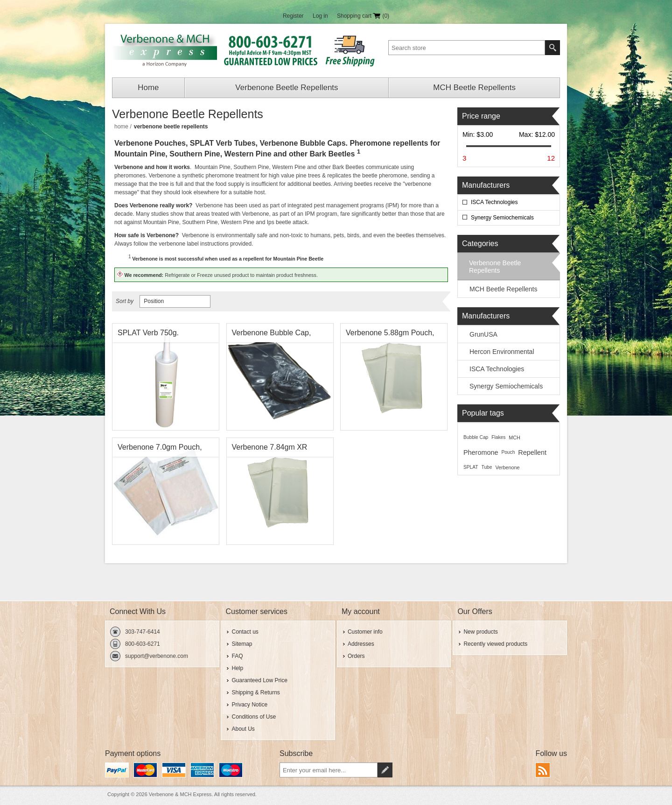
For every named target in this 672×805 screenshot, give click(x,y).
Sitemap (242, 644)
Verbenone (507, 467)
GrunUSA (483, 334)
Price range (481, 116)
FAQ (237, 656)
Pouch (508, 452)
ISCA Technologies (494, 202)
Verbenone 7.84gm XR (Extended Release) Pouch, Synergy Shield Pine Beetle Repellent (278, 450)
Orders (356, 656)
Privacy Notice (249, 705)
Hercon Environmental (502, 352)
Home (148, 88)
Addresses (361, 644)
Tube (487, 467)
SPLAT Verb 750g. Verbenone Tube (148, 335)
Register (293, 16)
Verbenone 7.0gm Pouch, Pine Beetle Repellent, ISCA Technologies (164, 450)
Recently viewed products (495, 644)
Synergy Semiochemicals (502, 218)
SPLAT (471, 467)
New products (480, 632)
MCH (514, 438)
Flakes (498, 437)
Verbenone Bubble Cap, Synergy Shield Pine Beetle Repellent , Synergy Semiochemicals (277, 335)
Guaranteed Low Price (259, 680)
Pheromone (481, 452)
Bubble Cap (476, 437)
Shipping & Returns (255, 692)
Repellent (532, 452)
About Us (243, 729)
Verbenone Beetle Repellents (287, 88)
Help (237, 668)
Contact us (245, 632)
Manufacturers (486, 185)
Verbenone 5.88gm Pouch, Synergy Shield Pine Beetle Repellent (391, 335)
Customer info (365, 632)
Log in (320, 16)
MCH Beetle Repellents (474, 88)
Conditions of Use (254, 717)
